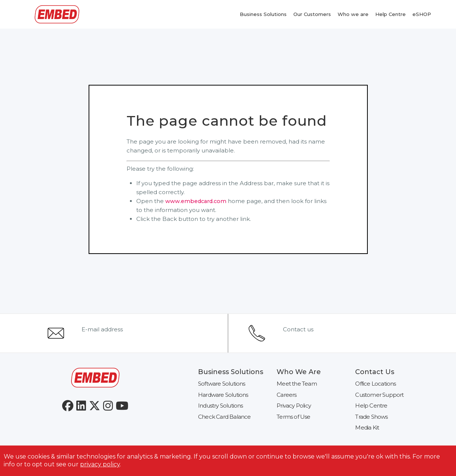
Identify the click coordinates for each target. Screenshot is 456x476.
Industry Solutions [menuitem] (221, 406)
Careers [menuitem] (286, 395)
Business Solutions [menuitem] (263, 14)
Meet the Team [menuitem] (297, 384)
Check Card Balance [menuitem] (224, 417)
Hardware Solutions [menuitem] (223, 395)
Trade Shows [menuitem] (371, 417)
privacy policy (100, 464)
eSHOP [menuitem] (422, 14)
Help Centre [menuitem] (390, 14)
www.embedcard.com (198, 201)
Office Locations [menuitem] (375, 384)
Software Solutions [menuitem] (222, 384)
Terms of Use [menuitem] (293, 417)
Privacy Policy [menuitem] (294, 406)
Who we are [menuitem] (353, 14)
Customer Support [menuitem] (379, 395)
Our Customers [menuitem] (312, 14)
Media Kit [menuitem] (367, 427)
